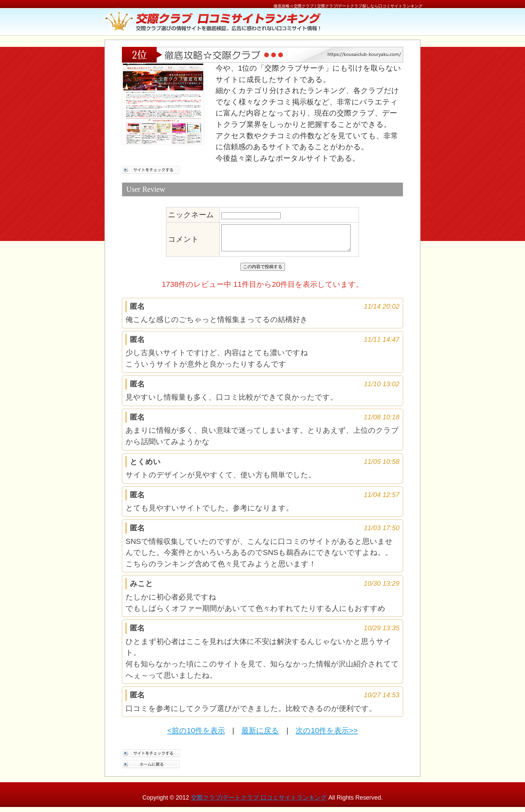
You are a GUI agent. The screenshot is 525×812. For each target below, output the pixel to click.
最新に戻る (260, 736)
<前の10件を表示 (196, 736)
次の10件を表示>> (327, 736)
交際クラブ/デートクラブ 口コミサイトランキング (259, 803)
